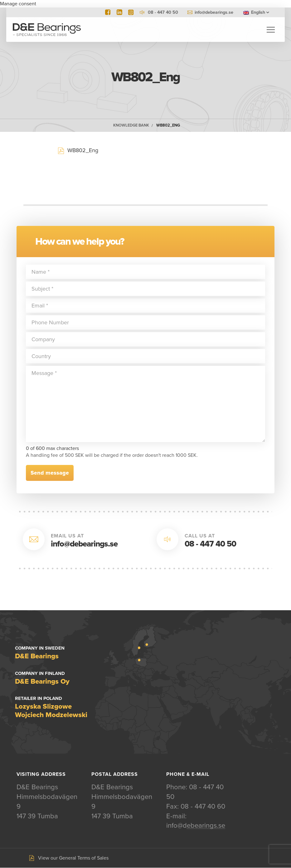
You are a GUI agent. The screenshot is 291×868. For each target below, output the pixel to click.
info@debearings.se (214, 12)
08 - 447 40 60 (203, 807)
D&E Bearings (47, 30)
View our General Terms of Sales (73, 858)
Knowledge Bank (131, 126)
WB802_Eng (168, 126)
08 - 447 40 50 (210, 544)
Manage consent (18, 4)
